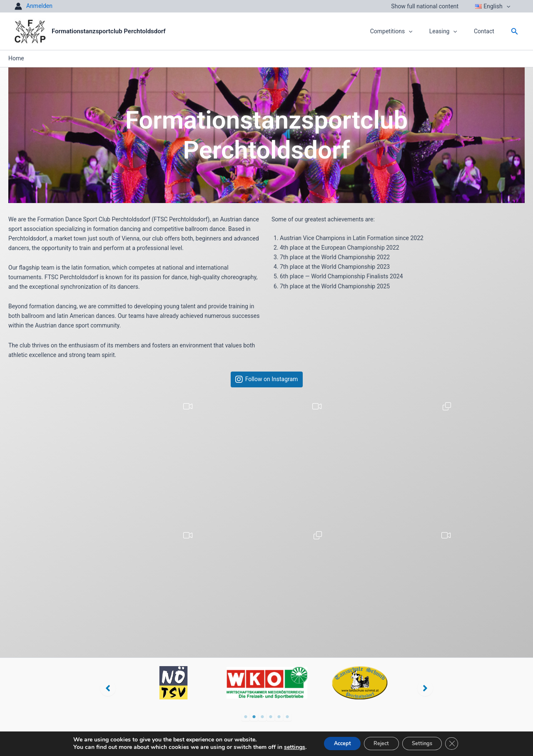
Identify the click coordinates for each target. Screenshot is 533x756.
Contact (487, 31)
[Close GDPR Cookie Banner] (462, 743)
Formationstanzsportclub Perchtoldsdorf (109, 31)
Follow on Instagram (272, 379)
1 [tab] (246, 717)
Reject (380, 743)
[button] (509, 6)
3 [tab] (262, 717)
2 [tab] (254, 717)
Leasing (451, 31)
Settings (428, 743)
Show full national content (432, 6)
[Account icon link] (34, 6)
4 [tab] (271, 717)
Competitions (404, 31)
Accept (334, 743)
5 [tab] (279, 717)
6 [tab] (287, 717)
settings (283, 747)
